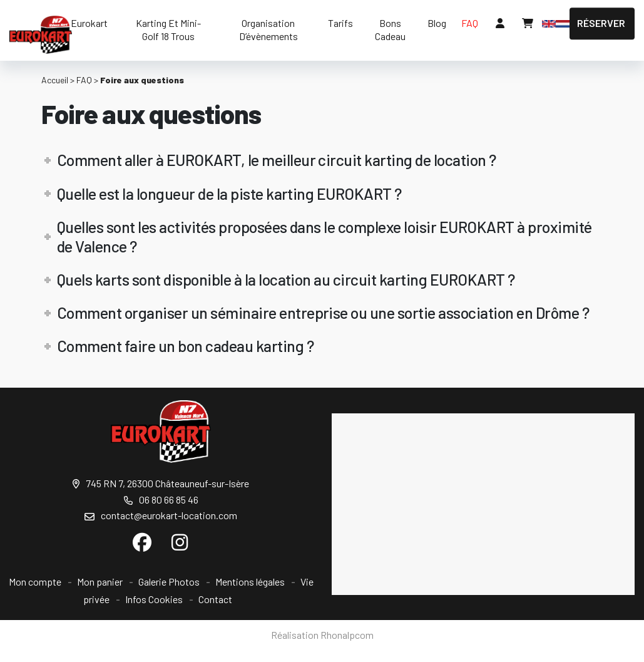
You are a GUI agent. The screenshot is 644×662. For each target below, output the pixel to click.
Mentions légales (250, 582)
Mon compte (35, 582)
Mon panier (100, 582)
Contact (215, 599)
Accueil (55, 80)
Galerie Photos (169, 582)
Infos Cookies (154, 599)
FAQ (84, 80)
